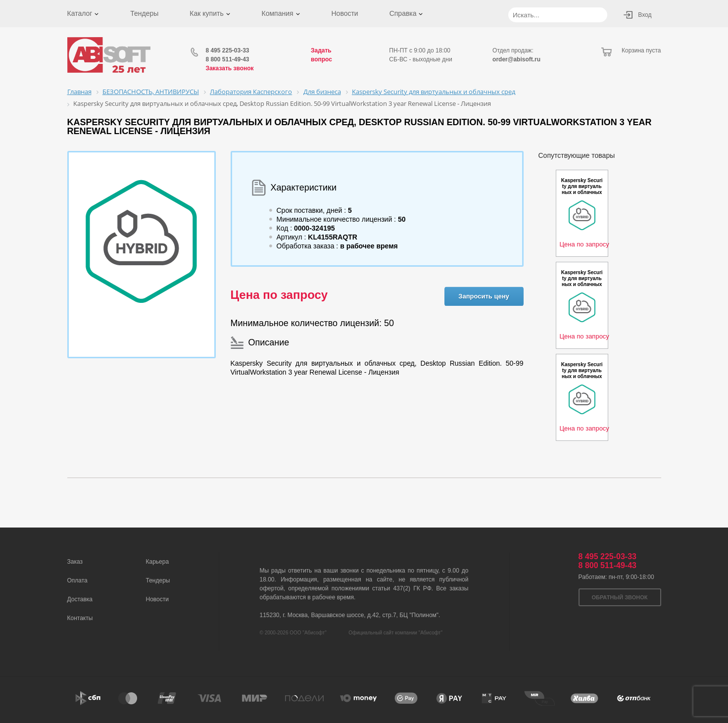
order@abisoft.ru (516, 59)
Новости (344, 13)
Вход (645, 15)
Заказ (75, 562)
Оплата (77, 580)
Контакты (80, 618)
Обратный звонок (620, 597)
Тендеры (144, 13)
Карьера (158, 562)
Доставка (80, 599)
